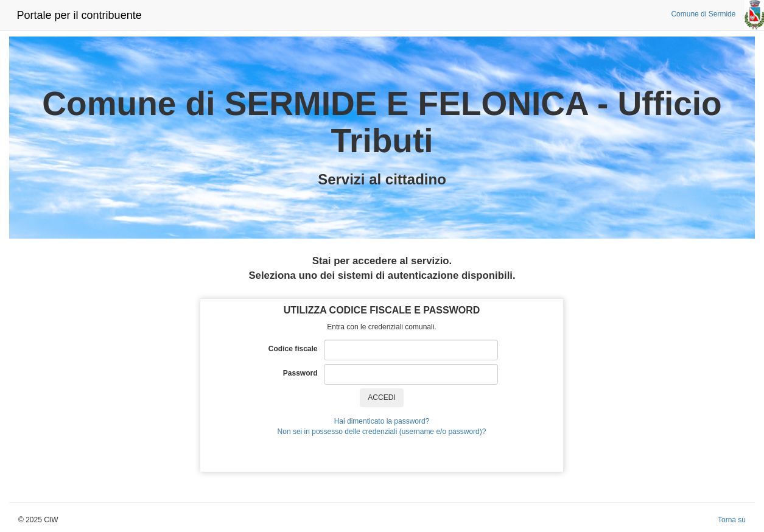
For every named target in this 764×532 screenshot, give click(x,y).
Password (303, 373)
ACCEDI (381, 397)
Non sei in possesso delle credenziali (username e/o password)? (382, 432)
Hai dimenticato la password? (382, 421)
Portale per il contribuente (79, 15)
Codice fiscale (296, 349)
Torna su (732, 520)
